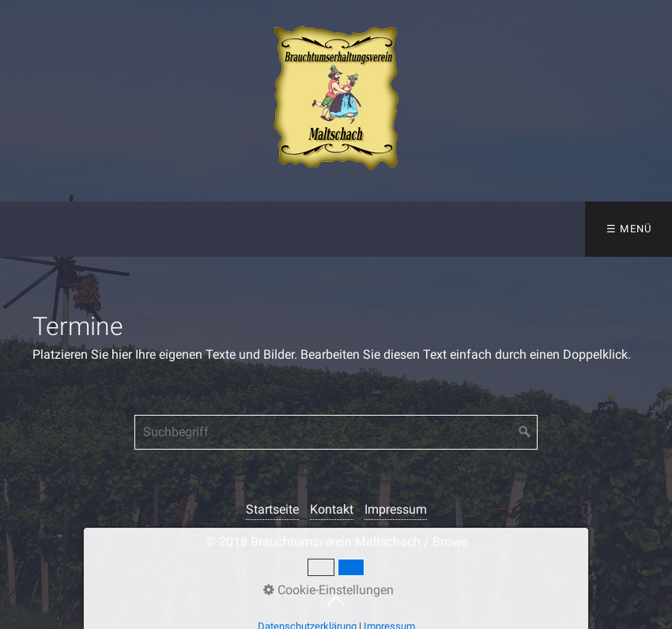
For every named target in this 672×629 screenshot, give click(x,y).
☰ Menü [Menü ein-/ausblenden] (629, 229)
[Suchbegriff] (336, 432)
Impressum (396, 509)
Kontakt (332, 509)
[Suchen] (525, 432)
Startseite (272, 509)
